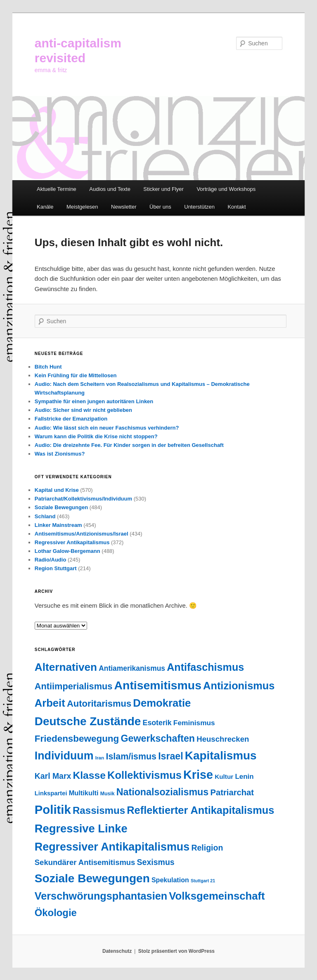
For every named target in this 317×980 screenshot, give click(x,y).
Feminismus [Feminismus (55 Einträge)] (194, 723)
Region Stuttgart (56, 568)
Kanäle (45, 207)
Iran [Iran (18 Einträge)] (100, 758)
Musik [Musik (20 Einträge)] (108, 794)
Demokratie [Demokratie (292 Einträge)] (162, 703)
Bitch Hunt (48, 367)
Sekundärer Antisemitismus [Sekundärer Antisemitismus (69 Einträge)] (85, 862)
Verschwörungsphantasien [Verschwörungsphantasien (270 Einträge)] (101, 896)
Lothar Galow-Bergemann (67, 551)
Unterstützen (199, 207)
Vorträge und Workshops (226, 189)
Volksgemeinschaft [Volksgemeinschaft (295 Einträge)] (217, 896)
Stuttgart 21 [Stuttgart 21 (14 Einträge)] (203, 881)
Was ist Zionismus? (60, 454)
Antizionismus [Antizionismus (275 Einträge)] (239, 686)
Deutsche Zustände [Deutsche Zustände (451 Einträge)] (88, 721)
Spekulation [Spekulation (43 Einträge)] (170, 880)
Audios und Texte (110, 189)
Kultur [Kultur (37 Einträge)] (224, 777)
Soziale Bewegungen (61, 507)
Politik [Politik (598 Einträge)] (53, 810)
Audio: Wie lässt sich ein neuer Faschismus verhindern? (107, 428)
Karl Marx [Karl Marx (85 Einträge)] (53, 776)
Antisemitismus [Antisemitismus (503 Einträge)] (158, 685)
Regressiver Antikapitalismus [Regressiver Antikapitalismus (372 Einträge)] (112, 847)
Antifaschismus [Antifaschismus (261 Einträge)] (205, 667)
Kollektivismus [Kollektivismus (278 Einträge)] (144, 775)
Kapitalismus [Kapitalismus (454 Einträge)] (221, 756)
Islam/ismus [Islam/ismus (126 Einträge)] (131, 757)
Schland (45, 516)
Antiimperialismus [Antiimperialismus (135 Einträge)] (74, 686)
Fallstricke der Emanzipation (71, 419)
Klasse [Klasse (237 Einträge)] (89, 775)
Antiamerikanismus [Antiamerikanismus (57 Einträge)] (132, 668)
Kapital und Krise (57, 490)
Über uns (160, 207)
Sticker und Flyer (163, 189)
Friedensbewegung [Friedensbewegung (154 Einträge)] (77, 739)
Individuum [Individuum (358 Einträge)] (64, 756)
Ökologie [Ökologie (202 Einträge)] (56, 913)
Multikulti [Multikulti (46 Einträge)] (84, 793)
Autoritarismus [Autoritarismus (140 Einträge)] (99, 704)
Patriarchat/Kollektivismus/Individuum (83, 499)
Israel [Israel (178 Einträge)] (170, 756)
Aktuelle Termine (57, 189)
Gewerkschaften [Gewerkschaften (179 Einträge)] (158, 738)
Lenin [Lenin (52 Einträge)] (244, 777)
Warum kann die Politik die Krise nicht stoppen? (96, 436)
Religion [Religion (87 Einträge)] (207, 848)
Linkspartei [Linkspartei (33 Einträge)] (51, 793)
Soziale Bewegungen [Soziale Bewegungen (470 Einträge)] (92, 878)
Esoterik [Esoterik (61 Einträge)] (157, 723)
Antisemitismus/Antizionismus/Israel (82, 534)
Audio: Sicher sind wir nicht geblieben (83, 410)
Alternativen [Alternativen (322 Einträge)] (66, 667)
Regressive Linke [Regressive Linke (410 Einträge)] (81, 828)
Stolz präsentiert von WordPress (176, 951)
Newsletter (124, 207)
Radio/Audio (51, 560)
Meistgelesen (82, 207)
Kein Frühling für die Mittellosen (76, 375)
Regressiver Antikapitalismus (72, 542)
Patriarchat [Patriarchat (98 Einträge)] (232, 792)
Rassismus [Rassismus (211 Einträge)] (99, 810)
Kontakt (237, 207)
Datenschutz (117, 951)
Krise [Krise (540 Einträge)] (198, 775)
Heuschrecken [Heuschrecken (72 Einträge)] (223, 739)
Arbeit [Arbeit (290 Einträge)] (50, 703)
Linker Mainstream (58, 525)
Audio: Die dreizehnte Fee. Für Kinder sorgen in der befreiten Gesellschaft (129, 445)
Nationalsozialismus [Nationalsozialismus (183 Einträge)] (163, 792)
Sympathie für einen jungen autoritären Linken (94, 401)
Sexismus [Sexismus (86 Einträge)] (156, 862)
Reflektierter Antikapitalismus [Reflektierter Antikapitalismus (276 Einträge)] (200, 810)
